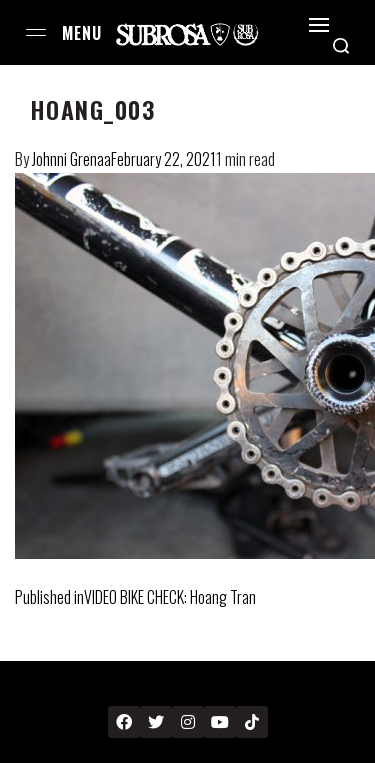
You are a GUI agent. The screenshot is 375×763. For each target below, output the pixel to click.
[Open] (319, 25)
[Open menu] (36, 32)
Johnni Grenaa (71, 159)
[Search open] (341, 46)
